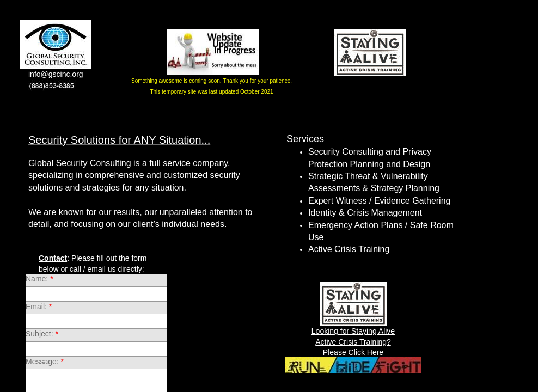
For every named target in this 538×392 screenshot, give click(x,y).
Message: (45, 362)
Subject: (42, 334)
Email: (39, 307)
